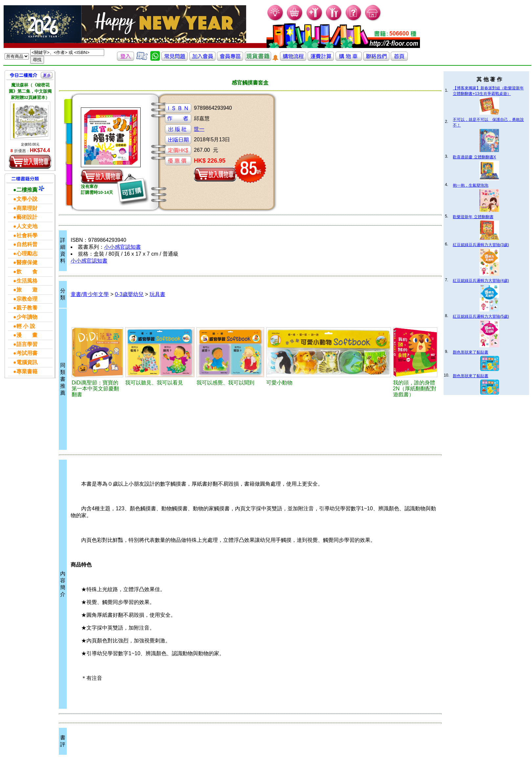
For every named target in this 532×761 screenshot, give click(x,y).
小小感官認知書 (123, 247)
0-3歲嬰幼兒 (129, 294)
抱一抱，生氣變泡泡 (471, 185)
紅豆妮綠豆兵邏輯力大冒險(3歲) (481, 245)
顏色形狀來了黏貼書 (471, 352)
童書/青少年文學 (90, 294)
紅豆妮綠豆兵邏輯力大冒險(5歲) (481, 316)
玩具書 (157, 294)
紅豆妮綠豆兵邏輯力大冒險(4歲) (481, 281)
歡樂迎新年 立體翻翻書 (473, 217)
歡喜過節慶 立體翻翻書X (474, 157)
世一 (199, 129)
